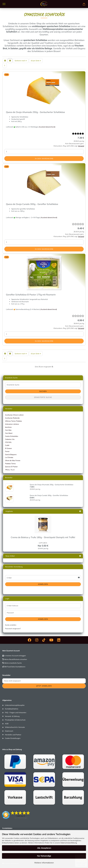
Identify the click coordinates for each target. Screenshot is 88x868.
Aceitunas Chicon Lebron (14, 415)
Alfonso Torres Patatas (13, 421)
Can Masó (9, 433)
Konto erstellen (11, 625)
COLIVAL (8, 442)
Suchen (43, 391)
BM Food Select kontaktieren (15, 667)
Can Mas (8, 430)
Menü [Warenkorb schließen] (4, 4)
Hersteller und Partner (13, 735)
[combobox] (21, 61)
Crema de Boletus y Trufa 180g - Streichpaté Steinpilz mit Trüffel (43, 537)
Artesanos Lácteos (12, 424)
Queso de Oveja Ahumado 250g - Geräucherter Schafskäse (35, 112)
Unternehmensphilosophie (15, 705)
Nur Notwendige (44, 856)
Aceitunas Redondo (12, 418)
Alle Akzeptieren (44, 848)
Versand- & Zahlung (12, 716)
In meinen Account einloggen (15, 656)
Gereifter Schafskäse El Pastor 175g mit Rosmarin (31, 295)
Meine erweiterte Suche (13, 663)
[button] (5, 61)
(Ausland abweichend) (47, 127)
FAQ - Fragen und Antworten (16, 713)
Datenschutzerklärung (69, 843)
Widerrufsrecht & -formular (15, 727)
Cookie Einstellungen (13, 738)
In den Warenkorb (44, 159)
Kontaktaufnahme (12, 709)
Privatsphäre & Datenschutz (15, 720)
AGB (7, 724)
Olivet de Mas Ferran (13, 460)
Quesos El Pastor (11, 467)
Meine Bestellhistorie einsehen (16, 659)
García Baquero (11, 454)
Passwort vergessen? (13, 629)
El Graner (8, 448)
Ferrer (7, 451)
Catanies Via (10, 439)
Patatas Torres (10, 464)
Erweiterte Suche (43, 397)
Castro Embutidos (12, 436)
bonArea (8, 427)
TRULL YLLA (10, 470)
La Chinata (9, 457)
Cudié (7, 445)
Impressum (9, 731)
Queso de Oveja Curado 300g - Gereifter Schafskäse (32, 204)
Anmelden (43, 584)
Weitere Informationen (44, 863)
